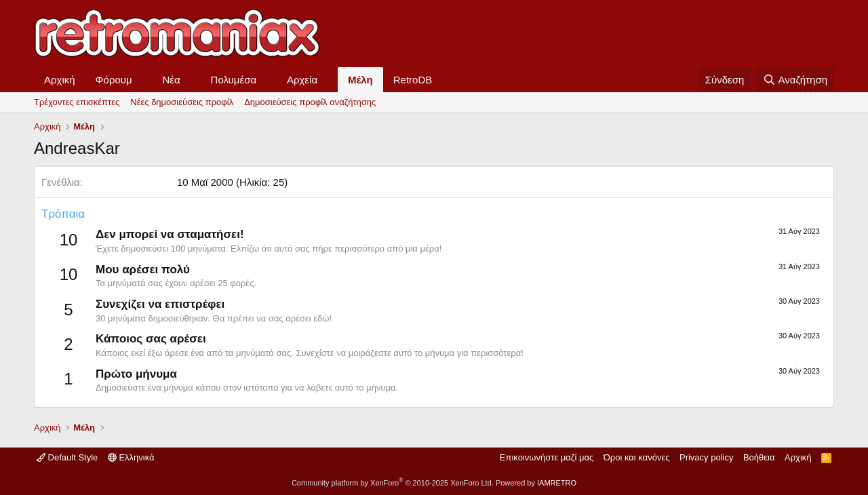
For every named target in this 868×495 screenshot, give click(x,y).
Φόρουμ (114, 80)
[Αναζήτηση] (795, 80)
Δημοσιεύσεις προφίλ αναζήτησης (310, 102)
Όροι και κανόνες (637, 457)
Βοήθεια (759, 457)
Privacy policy (706, 457)
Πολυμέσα (234, 80)
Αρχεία (302, 80)
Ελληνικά (131, 457)
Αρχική (60, 80)
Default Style (67, 457)
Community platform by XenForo (393, 483)
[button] (143, 80)
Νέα (172, 80)
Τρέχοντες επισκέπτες (77, 102)
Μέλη (360, 80)
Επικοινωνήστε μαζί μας (547, 457)
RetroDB (413, 80)
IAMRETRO (557, 483)
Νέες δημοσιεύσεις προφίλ (182, 102)
